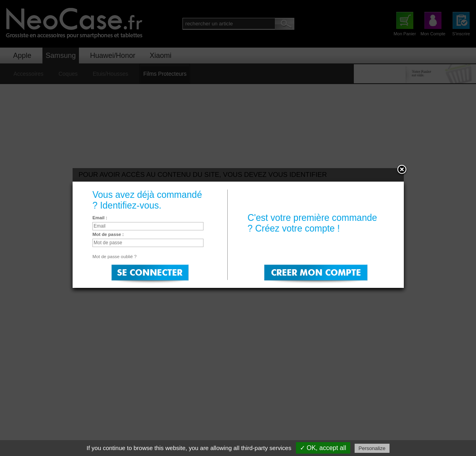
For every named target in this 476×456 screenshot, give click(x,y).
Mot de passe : (108, 234)
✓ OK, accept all (323, 448)
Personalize (372, 448)
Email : (100, 218)
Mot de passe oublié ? (114, 257)
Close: (402, 170)
